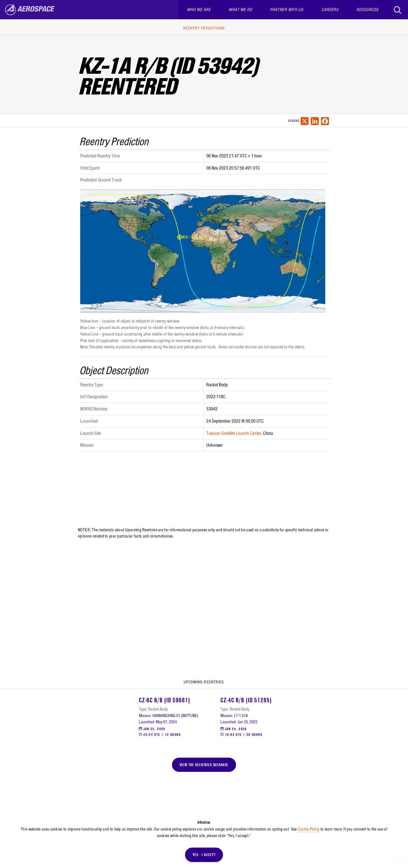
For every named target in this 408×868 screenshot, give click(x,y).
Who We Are (199, 10)
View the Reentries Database (204, 765)
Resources (367, 10)
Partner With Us (287, 10)
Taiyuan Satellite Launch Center (234, 433)
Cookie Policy (309, 829)
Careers (330, 10)
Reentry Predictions (204, 28)
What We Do (240, 10)
